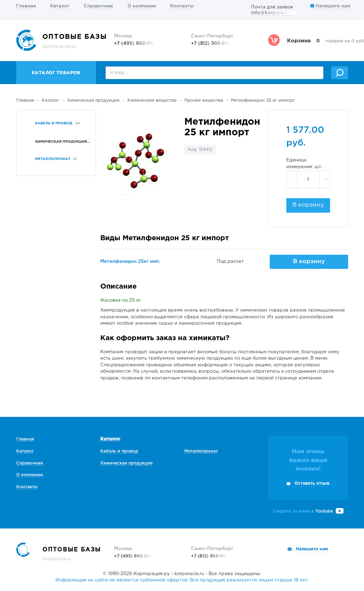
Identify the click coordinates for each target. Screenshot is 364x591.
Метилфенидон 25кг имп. (130, 262)
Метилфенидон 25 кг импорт (263, 101)
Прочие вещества (204, 101)
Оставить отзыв (312, 483)
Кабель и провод (119, 451)
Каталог (60, 6)
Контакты (182, 6)
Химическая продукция (93, 101)
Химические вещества (152, 101)
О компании (142, 6)
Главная (26, 6)
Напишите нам (330, 6)
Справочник (99, 6)
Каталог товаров (56, 73)
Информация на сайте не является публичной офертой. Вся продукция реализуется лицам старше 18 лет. (182, 580)
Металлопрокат (201, 451)
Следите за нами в (308, 511)
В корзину (308, 205)
